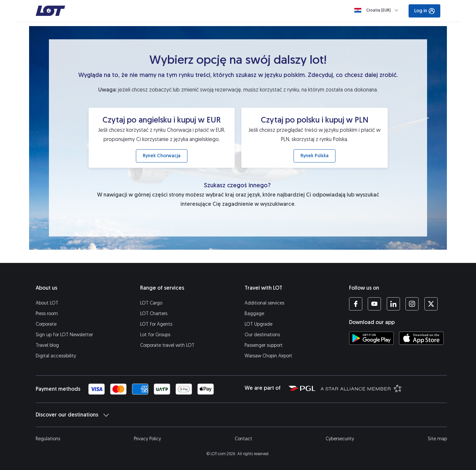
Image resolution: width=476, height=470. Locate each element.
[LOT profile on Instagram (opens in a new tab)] (412, 304)
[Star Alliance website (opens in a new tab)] (361, 388)
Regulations (48, 439)
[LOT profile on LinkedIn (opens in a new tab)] (393, 304)
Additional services (264, 303)
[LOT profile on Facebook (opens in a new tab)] (356, 304)
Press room (47, 314)
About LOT (47, 303)
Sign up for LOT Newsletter (64, 335)
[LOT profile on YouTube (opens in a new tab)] (374, 304)
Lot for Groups (155, 335)
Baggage (254, 314)
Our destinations (262, 335)
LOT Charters (154, 314)
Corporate (46, 324)
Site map (437, 439)
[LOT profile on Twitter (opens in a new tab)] (431, 304)
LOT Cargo (151, 303)
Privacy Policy (147, 439)
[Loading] (378, 10)
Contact (243, 439)
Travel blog (47, 345)
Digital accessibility (56, 356)
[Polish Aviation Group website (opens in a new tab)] (302, 388)
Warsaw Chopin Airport (268, 356)
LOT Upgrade (258, 324)
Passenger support (264, 345)
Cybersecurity (340, 439)
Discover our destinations (72, 415)
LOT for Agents (156, 324)
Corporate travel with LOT (167, 345)
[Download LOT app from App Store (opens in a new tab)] (421, 338)
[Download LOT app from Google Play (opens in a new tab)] (371, 338)
